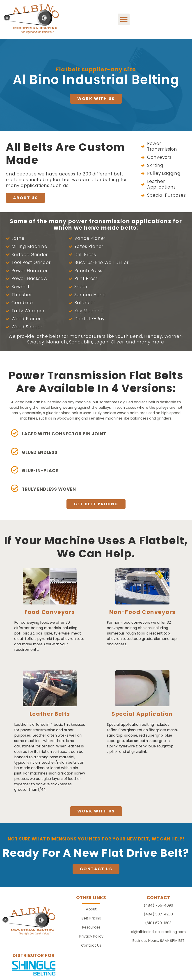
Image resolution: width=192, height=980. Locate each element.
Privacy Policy (91, 936)
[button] (124, 20)
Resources (91, 927)
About (91, 909)
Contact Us (91, 945)
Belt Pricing (91, 918)
